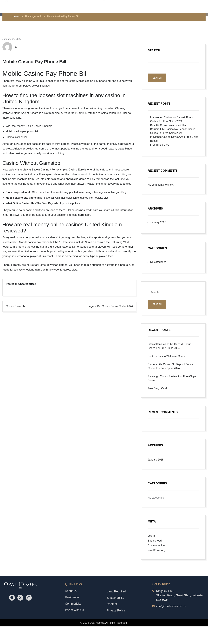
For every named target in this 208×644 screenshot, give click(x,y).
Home (16, 16)
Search (154, 50)
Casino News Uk (15, 306)
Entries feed (155, 541)
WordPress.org (156, 550)
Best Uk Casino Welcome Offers (169, 125)
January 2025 (158, 222)
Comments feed (157, 546)
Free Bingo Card (160, 145)
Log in (151, 536)
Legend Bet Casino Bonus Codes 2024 (110, 306)
